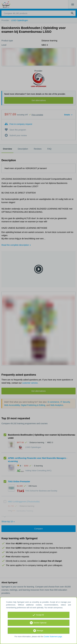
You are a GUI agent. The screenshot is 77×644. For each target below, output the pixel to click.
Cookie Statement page (53, 637)
